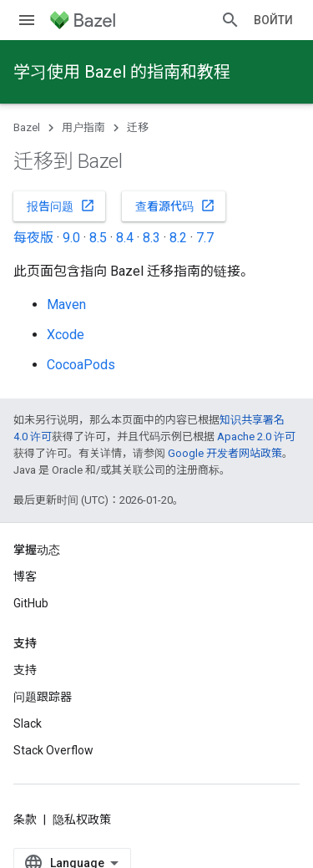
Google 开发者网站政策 (225, 453)
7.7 (205, 238)
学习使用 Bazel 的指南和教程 (122, 72)
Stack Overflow (53, 750)
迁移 (138, 127)
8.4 (125, 238)
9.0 (71, 238)
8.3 (151, 238)
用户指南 (83, 127)
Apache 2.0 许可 (256, 437)
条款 (25, 820)
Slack (28, 723)
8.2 (178, 238)
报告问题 (61, 206)
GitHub (31, 603)
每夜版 (33, 238)
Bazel (27, 127)
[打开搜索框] (230, 20)
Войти (273, 20)
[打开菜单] (27, 20)
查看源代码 (175, 206)
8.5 (98, 238)
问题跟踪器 (43, 697)
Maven (66, 305)
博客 (25, 576)
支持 (25, 670)
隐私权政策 (82, 820)
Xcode (66, 335)
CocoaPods (81, 365)
